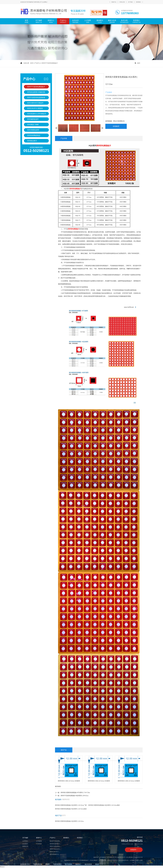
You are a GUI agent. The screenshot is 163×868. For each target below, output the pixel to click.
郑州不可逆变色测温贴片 (50, 63)
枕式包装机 (69, 864)
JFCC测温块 (102, 860)
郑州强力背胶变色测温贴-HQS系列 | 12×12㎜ (69, 821)
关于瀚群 (25, 838)
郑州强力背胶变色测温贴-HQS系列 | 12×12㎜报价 (104, 805)
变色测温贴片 (85, 860)
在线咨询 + (134, 850)
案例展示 (66, 838)
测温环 (47, 864)
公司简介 (25, 841)
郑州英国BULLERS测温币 (37, 114)
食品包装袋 (88, 864)
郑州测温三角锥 (33, 125)
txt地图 (141, 860)
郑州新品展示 (32, 141)
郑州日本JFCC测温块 (35, 108)
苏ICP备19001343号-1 (120, 857)
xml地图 (132, 860)
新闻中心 (39, 838)
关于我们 (131, 2)
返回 (139, 63)
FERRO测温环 (94, 860)
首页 (32, 63)
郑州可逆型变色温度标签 (36, 97)
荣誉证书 (25, 846)
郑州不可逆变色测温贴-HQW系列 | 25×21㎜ (75, 796)
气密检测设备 (38, 864)
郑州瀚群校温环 (33, 119)
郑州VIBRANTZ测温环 (35, 103)
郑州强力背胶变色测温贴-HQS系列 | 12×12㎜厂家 (71, 805)
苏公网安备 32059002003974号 (135, 857)
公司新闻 (39, 841)
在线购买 (116, 126)
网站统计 (2, 867)
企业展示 (25, 844)
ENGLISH (122, 2)
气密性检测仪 (57, 864)
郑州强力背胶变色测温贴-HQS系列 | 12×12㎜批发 (71, 809)
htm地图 (136, 860)
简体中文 (114, 2)
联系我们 (139, 2)
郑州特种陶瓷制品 (34, 135)
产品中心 (38, 63)
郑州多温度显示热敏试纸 (36, 92)
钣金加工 (78, 864)
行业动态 (39, 844)
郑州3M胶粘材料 (33, 130)
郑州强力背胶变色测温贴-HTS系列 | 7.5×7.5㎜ (75, 792)
